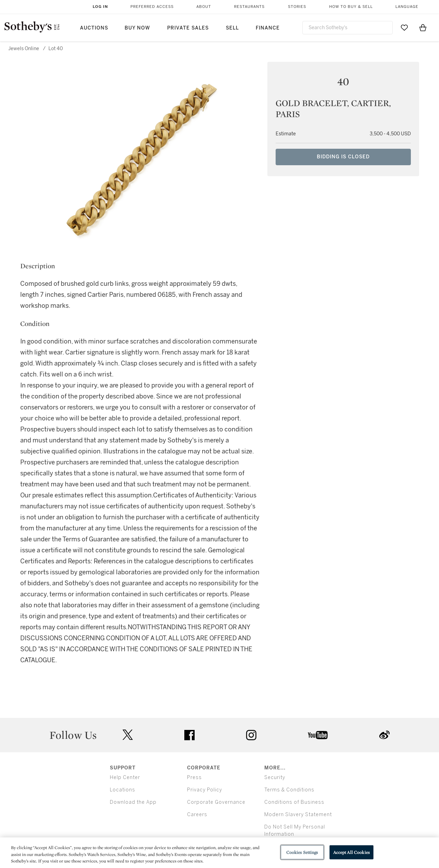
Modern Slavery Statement (298, 815)
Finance (268, 28)
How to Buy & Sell (351, 7)
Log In (100, 7)
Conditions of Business (294, 802)
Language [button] (407, 7)
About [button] (204, 7)
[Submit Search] (385, 27)
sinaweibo (384, 735)
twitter (128, 735)
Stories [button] (297, 7)
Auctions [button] (94, 28)
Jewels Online (24, 49)
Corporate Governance (216, 802)
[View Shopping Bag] (423, 27)
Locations (123, 790)
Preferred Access (152, 7)
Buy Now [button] (137, 28)
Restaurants (249, 7)
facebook (189, 735)
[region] (219, 853)
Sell (232, 28)
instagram (251, 735)
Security (275, 777)
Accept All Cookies (351, 852)
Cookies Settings (302, 852)
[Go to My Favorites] (404, 27)
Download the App (133, 802)
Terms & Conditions (289, 790)
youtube (318, 735)
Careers (197, 815)
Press (194, 777)
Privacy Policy (205, 790)
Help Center (125, 777)
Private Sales (188, 28)
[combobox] (348, 28)
